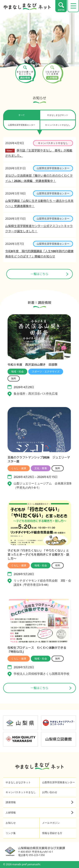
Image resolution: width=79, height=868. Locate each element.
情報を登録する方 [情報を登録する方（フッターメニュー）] (52, 833)
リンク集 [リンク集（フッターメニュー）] (11, 833)
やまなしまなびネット (18, 782)
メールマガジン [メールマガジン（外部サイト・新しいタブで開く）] (51, 823)
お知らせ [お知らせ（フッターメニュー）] (11, 823)
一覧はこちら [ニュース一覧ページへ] (50, 274)
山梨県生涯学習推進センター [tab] (22, 125)
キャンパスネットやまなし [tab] (58, 125)
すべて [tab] (22, 115)
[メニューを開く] (73, 6)
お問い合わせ (50, 792)
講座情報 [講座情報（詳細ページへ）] (39, 802)
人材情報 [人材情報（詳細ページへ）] (39, 813)
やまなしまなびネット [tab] (58, 115)
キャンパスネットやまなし (21, 792)
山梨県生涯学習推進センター (58, 782)
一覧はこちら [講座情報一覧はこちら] (51, 688)
